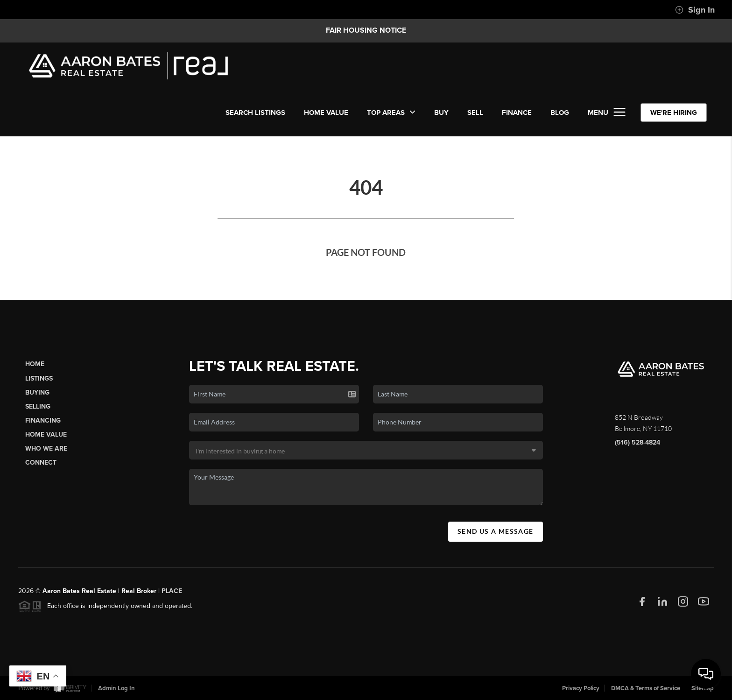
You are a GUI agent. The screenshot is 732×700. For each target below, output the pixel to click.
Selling (38, 410)
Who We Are (46, 452)
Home (35, 368)
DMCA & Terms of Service (646, 688)
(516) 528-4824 (637, 446)
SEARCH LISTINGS (255, 113)
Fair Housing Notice (366, 30)
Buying (37, 396)
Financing (43, 424)
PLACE (172, 595)
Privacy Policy (581, 688)
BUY (441, 113)
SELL (475, 113)
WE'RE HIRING (674, 113)
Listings (39, 382)
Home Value (326, 113)
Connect (41, 466)
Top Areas (391, 113)
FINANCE (517, 113)
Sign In (695, 10)
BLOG (560, 113)
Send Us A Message (496, 535)
